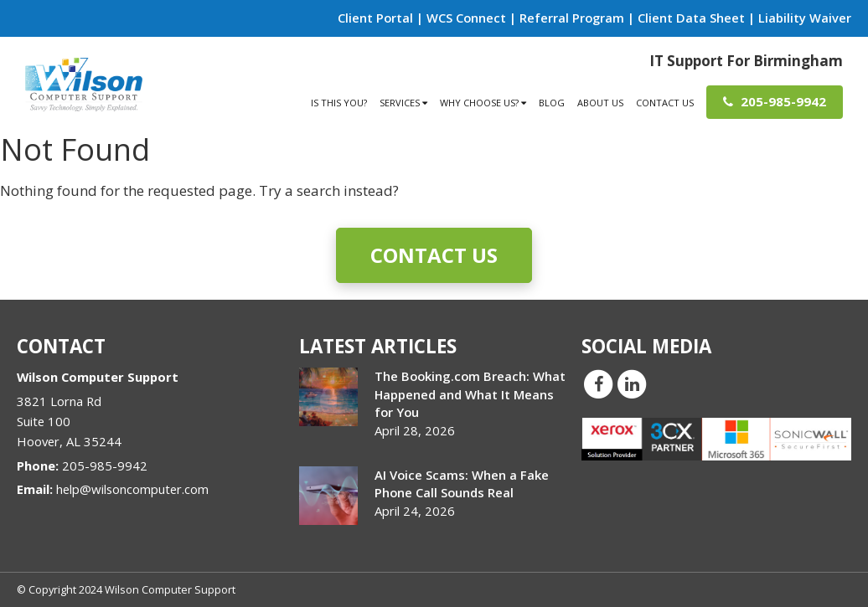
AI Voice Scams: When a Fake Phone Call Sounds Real (462, 484)
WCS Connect (466, 18)
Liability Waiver (805, 18)
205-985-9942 (775, 101)
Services (403, 103)
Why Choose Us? (483, 103)
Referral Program (572, 18)
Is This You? (339, 103)
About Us (600, 103)
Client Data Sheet (691, 18)
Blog (552, 103)
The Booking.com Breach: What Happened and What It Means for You (470, 394)
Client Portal (375, 18)
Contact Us (665, 103)
